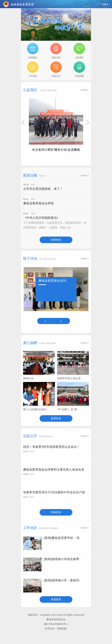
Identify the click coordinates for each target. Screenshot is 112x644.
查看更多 (56, 240)
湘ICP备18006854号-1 (56, 624)
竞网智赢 (62, 629)
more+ (85, 90)
